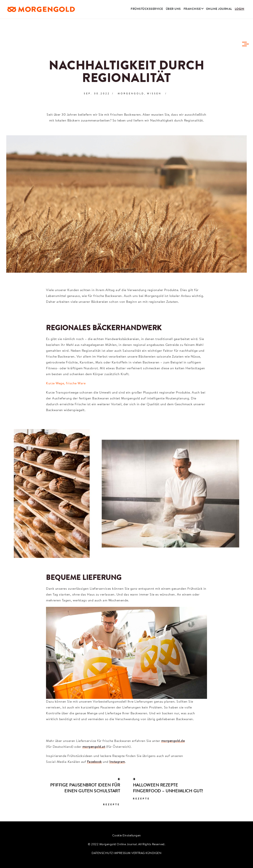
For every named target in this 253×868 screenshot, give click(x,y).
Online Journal (219, 12)
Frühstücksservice (147, 12)
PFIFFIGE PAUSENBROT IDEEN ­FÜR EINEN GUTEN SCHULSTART (85, 788)
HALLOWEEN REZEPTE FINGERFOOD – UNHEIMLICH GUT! (168, 788)
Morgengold (131, 94)
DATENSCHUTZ (102, 853)
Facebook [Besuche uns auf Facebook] (94, 762)
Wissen (154, 94)
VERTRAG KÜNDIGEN (146, 853)
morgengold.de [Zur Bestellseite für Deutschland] (173, 741)
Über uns (173, 12)
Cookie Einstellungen (127, 836)
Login (240, 12)
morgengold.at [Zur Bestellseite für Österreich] (94, 747)
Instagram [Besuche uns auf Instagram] (117, 762)
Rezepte (112, 804)
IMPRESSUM (122, 853)
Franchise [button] (192, 12)
